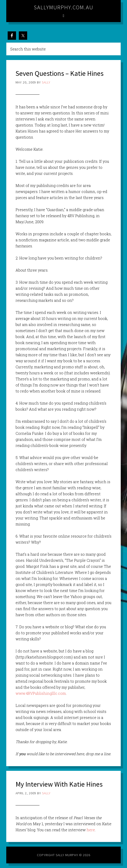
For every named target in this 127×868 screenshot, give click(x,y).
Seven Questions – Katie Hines (60, 73)
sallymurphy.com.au (64, 7)
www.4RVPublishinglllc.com (41, 693)
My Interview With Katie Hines (59, 784)
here (91, 830)
